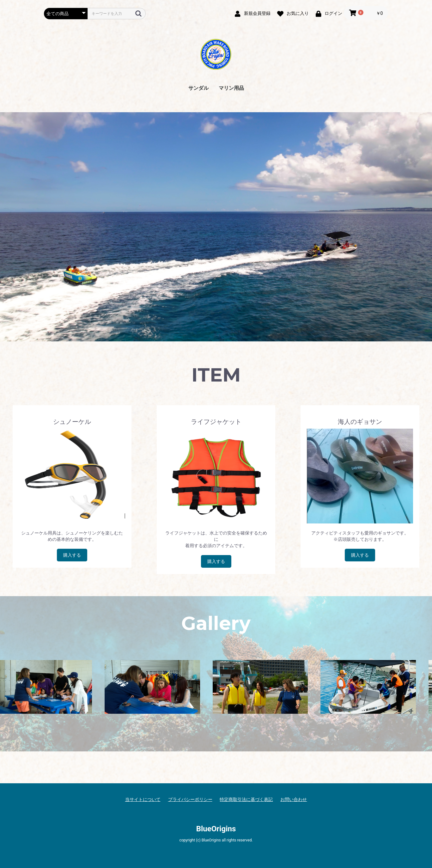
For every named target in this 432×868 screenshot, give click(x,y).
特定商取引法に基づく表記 (246, 799)
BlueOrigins (216, 829)
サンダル (198, 88)
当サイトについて (143, 799)
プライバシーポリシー (190, 799)
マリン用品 (231, 88)
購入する (72, 555)
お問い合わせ (294, 799)
